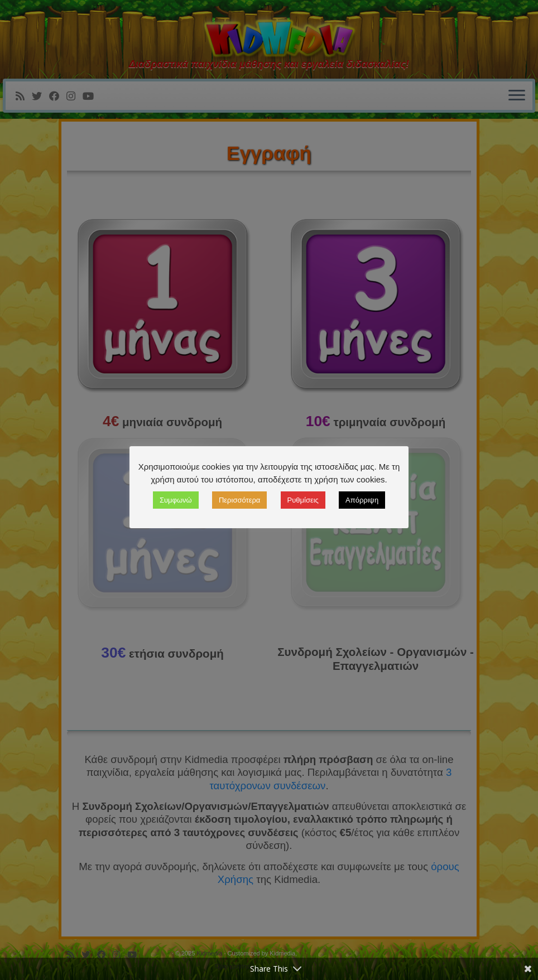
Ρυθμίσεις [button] (303, 500)
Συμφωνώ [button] (176, 500)
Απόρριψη (362, 500)
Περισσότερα (239, 500)
